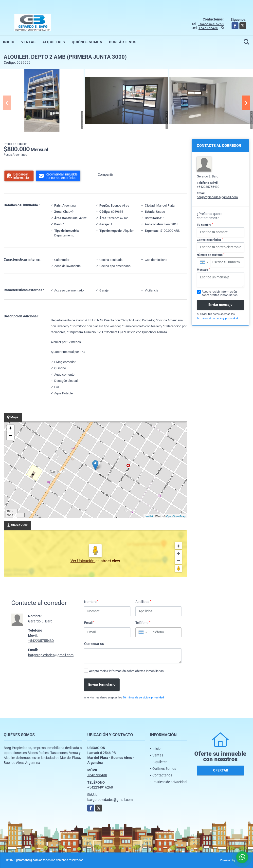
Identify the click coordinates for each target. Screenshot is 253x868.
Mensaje (203, 270)
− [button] (10, 436)
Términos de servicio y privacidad (143, 698)
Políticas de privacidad (170, 782)
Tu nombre (205, 225)
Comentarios (94, 644)
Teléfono (143, 622)
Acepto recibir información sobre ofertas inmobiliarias (126, 671)
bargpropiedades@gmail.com (51, 655)
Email (89, 622)
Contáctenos (123, 42)
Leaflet (149, 516)
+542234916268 (211, 24)
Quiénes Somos (87, 42)
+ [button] (10, 429)
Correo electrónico (210, 240)
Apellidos (143, 601)
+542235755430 (41, 641)
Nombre (91, 601)
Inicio (9, 42)
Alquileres (54, 42)
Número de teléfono (211, 255)
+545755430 (208, 28)
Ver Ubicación (83, 561)
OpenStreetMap (176, 516)
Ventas (28, 42)
